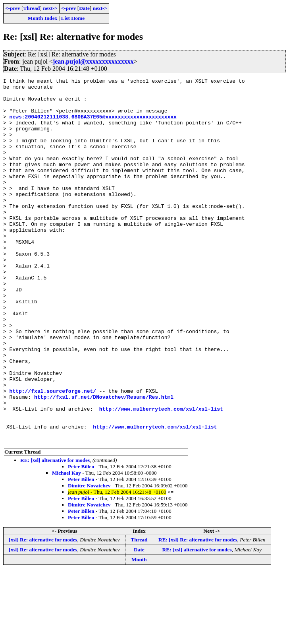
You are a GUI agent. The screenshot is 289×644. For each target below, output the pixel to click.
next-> (50, 8)
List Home (73, 18)
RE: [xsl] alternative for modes (55, 533)
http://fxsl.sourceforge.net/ (53, 454)
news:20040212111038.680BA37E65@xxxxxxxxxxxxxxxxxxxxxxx (93, 125)
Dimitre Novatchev (89, 558)
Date (84, 8)
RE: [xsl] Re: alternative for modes (198, 612)
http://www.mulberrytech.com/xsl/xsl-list (161, 475)
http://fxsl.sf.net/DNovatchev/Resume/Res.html (104, 461)
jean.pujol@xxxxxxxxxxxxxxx (93, 61)
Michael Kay (66, 546)
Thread (31, 8)
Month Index (42, 18)
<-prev (13, 8)
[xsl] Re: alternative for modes (43, 612)
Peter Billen (81, 539)
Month (139, 632)
